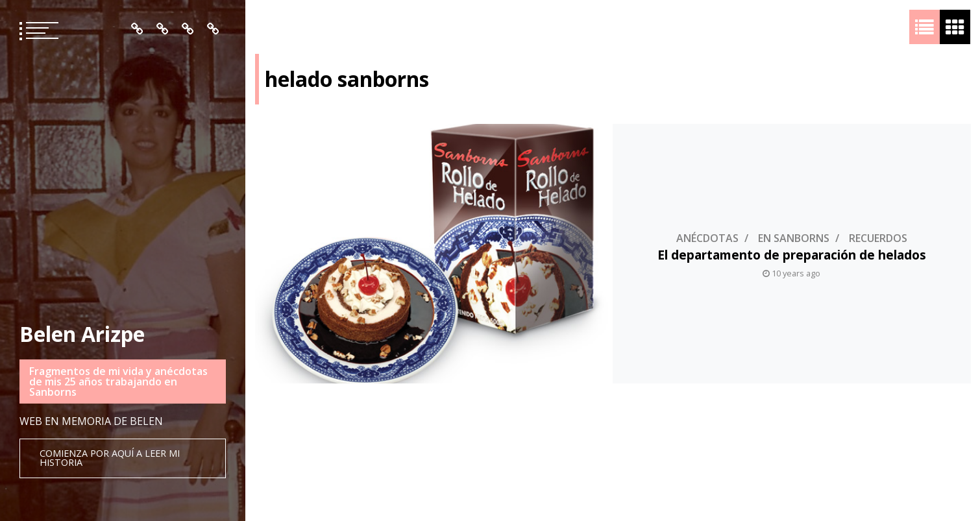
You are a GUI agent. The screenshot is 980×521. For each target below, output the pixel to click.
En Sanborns (793, 238)
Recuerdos (877, 238)
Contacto (213, 29)
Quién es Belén (163, 29)
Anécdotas (707, 238)
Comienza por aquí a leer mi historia (110, 458)
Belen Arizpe (82, 334)
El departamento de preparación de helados (791, 255)
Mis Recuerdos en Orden (188, 29)
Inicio (137, 29)
